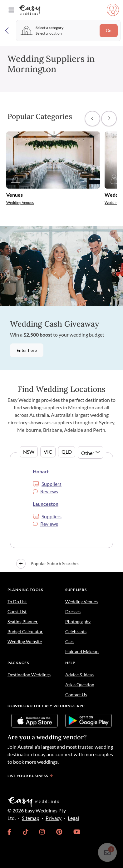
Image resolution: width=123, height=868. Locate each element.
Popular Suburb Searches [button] (48, 564)
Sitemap (31, 818)
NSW (29, 452)
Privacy (54, 818)
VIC (48, 452)
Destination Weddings (29, 675)
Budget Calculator (25, 631)
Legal (73, 818)
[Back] (7, 30)
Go (109, 31)
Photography (78, 621)
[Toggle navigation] (11, 10)
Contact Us (76, 695)
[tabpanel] (61, 512)
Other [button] (88, 453)
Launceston (46, 504)
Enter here (27, 350)
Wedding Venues (81, 602)
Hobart (41, 471)
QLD (67, 452)
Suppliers (47, 484)
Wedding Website (25, 641)
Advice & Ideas (79, 675)
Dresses (73, 612)
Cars (70, 641)
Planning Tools (25, 590)
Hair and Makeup (82, 651)
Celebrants (76, 631)
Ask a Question (80, 685)
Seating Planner (23, 621)
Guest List (17, 612)
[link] (10, 832)
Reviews (45, 491)
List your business (31, 776)
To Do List (17, 602)
